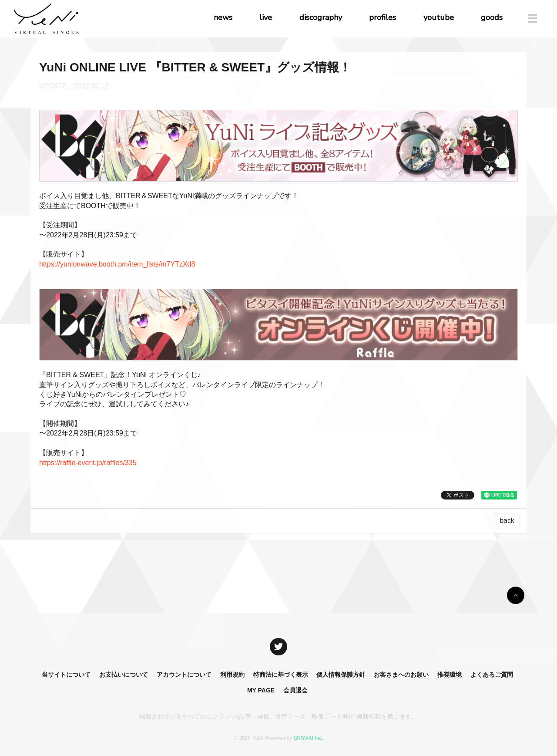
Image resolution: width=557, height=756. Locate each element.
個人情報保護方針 (341, 675)
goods (492, 17)
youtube (439, 17)
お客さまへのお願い (401, 675)
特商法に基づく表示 (281, 675)
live (266, 17)
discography (321, 17)
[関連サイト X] (278, 647)
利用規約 (232, 675)
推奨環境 (450, 675)
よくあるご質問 (492, 675)
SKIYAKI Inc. (308, 738)
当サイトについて (66, 675)
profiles (383, 17)
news (223, 17)
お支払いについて (124, 675)
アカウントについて (184, 675)
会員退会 (295, 690)
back (507, 521)
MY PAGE (261, 690)
